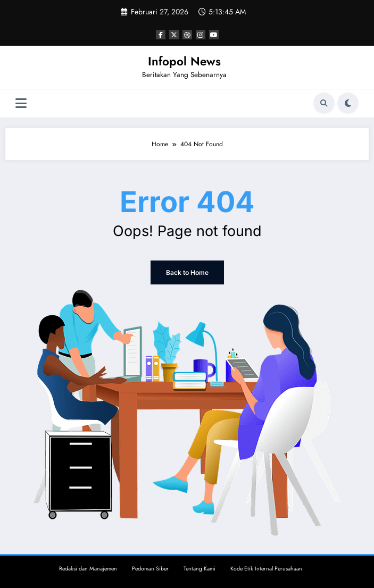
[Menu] (21, 103)
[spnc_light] (348, 103)
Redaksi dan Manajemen (88, 569)
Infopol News (184, 61)
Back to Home (187, 272)
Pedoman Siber (150, 569)
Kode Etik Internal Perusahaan (266, 569)
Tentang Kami (200, 569)
